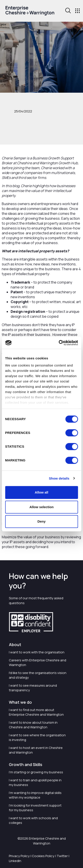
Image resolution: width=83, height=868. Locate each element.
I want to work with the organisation (37, 652)
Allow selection (41, 507)
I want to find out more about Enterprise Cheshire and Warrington (36, 712)
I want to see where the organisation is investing (37, 737)
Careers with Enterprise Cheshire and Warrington (38, 662)
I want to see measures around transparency (33, 688)
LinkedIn (15, 861)
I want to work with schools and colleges (33, 820)
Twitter (62, 856)
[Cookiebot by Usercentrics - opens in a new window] (59, 343)
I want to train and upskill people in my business (35, 782)
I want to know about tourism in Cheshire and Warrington (33, 725)
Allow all (41, 492)
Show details (59, 478)
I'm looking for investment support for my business (35, 808)
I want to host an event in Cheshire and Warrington (36, 750)
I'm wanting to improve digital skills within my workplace (35, 795)
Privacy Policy (19, 856)
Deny (41, 521)
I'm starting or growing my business (36, 772)
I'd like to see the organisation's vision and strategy (38, 675)
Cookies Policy (43, 856)
